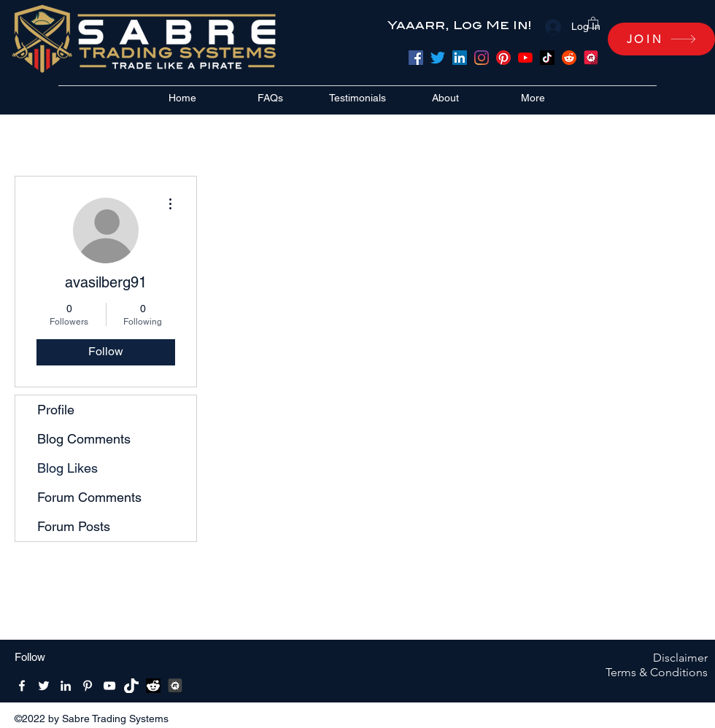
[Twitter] (438, 58)
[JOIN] (661, 39)
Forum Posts (74, 526)
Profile (56, 410)
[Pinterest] (503, 58)
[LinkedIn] (460, 58)
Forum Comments (89, 497)
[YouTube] (525, 58)
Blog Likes (67, 468)
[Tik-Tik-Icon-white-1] (131, 686)
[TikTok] (547, 58)
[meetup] (591, 58)
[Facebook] (416, 58)
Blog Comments (84, 439)
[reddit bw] (153, 686)
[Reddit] (569, 58)
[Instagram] (482, 58)
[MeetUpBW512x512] (175, 686)
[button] (593, 22)
